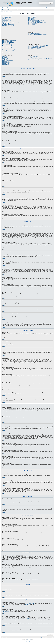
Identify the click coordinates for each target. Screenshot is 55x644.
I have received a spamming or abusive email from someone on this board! (40, 30)
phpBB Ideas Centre (6, 612)
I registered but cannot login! (7, 20)
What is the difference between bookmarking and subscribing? (38, 46)
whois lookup (27, 619)
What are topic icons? (6, 64)
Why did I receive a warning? (7, 49)
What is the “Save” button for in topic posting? (9, 51)
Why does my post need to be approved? (9, 52)
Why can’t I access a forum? (7, 47)
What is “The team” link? (32, 24)
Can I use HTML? (5, 57)
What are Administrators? (32, 17)
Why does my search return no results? (34, 39)
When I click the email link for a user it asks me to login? (11, 37)
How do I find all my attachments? (33, 53)
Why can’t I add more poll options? (8, 45)
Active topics (10, 11)
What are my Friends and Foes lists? (34, 33)
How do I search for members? (33, 41)
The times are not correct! (6, 31)
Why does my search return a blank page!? (35, 40)
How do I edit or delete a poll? (7, 46)
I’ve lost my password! (6, 23)
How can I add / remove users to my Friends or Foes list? (37, 34)
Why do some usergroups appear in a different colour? (37, 22)
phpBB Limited (32, 603)
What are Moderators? (32, 18)
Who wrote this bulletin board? (33, 57)
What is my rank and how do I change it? (9, 36)
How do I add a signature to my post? (8, 43)
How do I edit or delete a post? (7, 42)
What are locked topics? (6, 63)
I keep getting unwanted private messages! (35, 29)
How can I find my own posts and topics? (35, 42)
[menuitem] (8, 8)
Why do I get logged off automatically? (8, 24)
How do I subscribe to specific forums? (34, 48)
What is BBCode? (5, 56)
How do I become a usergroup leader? (34, 21)
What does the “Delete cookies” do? (8, 25)
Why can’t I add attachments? (7, 48)
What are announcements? (6, 61)
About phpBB (27, 605)
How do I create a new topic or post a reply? (9, 41)
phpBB (15, 184)
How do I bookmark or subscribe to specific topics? (36, 47)
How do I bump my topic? (6, 53)
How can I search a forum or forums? (34, 38)
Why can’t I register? (5, 19)
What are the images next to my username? (9, 34)
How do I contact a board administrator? (34, 60)
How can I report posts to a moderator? (8, 50)
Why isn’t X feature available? (33, 58)
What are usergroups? (32, 19)
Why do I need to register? (6, 17)
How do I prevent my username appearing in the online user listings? (13, 30)
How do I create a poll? (6, 44)
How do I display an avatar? (7, 35)
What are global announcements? (8, 60)
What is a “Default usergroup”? (33, 23)
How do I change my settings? (7, 29)
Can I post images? (5, 59)
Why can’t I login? (5, 21)
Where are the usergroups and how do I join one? (36, 20)
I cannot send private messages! (33, 28)
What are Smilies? (5, 58)
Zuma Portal (29, 639)
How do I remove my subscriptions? (34, 49)
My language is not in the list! (7, 33)
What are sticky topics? (6, 62)
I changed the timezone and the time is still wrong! (10, 32)
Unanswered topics (4, 11)
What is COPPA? (5, 18)
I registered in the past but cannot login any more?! (10, 22)
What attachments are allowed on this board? (35, 52)
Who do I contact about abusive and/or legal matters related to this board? (40, 59)
